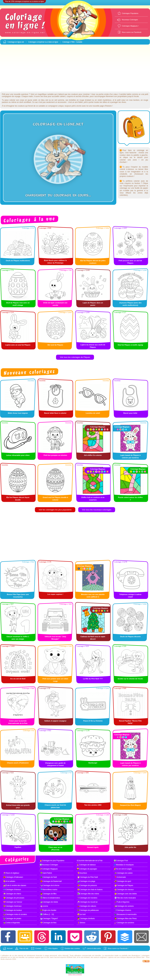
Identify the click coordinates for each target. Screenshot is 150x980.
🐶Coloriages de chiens (12, 894)
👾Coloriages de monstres (87, 898)
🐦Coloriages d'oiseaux (12, 890)
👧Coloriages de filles (48, 894)
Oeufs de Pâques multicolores (18, 261)
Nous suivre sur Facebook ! (118, 948)
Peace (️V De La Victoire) (93, 721)
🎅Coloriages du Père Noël (88, 877)
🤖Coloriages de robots (49, 902)
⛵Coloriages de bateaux (86, 865)
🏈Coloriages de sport (123, 881)
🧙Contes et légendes (12, 923)
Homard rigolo (93, 847)
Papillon (18, 847)
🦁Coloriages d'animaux (12, 906)
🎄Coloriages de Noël (49, 877)
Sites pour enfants (75, 974)
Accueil (10, 948)
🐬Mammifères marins (49, 890)
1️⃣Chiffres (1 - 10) (47, 914)
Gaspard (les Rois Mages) (130, 805)
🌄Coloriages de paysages (87, 869)
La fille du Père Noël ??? (93, 679)
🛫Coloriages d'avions (123, 910)
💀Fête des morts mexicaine (125, 898)
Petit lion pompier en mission (55, 455)
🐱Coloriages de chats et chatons (90, 890)
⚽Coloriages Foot (121, 861)
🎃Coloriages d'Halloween (13, 877)
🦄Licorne (44, 906)
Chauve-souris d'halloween (18, 763)
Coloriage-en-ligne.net (16, 42)
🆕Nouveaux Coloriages (49, 865)
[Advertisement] (75, 68)
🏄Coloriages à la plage (86, 881)
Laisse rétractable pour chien (18, 455)
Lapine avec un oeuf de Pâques (18, 345)
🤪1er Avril (81, 914)
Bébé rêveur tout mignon (18, 413)
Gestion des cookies (72, 948)
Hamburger (93, 763)
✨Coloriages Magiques (49, 869)
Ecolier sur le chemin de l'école (130, 679)
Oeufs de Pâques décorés (130, 637)
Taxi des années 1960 (93, 805)
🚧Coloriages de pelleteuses (88, 910)
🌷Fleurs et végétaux (11, 873)
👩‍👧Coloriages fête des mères (88, 894)
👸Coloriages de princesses (14, 898)
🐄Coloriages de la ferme (50, 885)
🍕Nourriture (82, 873)
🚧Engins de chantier (48, 910)
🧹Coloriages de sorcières (124, 923)
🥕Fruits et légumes (122, 902)
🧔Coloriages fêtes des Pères (126, 919)
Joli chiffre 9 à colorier (93, 455)
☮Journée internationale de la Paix (90, 861)
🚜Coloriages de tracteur (13, 910)
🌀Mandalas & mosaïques (124, 865)
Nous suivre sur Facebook (132, 32)
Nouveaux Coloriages (130, 20)
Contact (38, 948)
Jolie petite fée (130, 847)
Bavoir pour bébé (130, 413)
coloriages (146, 955)
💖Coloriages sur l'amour (13, 902)
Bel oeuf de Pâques (55, 345)
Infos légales (53, 948)
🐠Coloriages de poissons (87, 885)
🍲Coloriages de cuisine (123, 873)
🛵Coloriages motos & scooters (15, 914)
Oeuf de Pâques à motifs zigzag (130, 345)
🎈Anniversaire (120, 877)
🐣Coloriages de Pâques (124, 885)
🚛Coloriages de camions (124, 906)
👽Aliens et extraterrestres (50, 898)
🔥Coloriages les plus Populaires (52, 861)
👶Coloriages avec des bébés (126, 894)
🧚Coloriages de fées (48, 923)
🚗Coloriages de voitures (87, 906)
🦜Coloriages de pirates (12, 919)
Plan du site (24, 948)
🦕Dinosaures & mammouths (125, 914)
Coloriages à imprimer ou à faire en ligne (43, 42)
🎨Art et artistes (9, 881)
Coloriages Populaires (130, 13)
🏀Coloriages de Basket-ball (51, 881)
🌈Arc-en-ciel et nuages (123, 869)
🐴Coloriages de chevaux (124, 890)
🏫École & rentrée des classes (15, 885)
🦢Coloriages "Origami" (49, 919)
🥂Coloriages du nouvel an (87, 902)
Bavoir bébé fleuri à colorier (55, 413)
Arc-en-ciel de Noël (18, 679)
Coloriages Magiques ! (130, 26)
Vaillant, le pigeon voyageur (55, 721)
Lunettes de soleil (93, 413)
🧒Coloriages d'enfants (86, 919)
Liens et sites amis (94, 948)
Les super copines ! (55, 594)
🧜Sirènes (81, 923)
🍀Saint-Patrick (46, 873)
